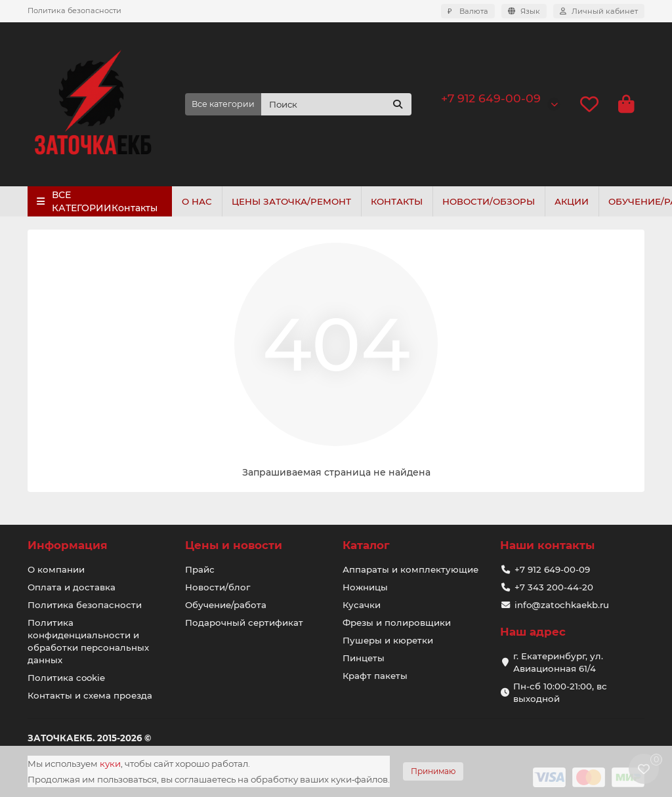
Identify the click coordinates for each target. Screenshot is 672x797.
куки (110, 764)
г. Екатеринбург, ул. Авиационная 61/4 (558, 662)
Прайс (200, 569)
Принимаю (433, 771)
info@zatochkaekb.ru (562, 605)
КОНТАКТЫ (403, 201)
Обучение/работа (226, 605)
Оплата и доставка (72, 587)
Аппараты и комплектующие (410, 569)
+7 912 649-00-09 (491, 98)
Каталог (366, 545)
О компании (56, 569)
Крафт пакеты (375, 676)
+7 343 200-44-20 (554, 587)
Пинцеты (364, 658)
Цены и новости (234, 545)
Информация (68, 545)
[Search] (336, 104)
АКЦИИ (583, 201)
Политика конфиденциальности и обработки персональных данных (88, 641)
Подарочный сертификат (244, 623)
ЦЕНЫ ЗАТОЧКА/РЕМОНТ (295, 201)
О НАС (198, 201)
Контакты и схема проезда (90, 695)
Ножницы (365, 587)
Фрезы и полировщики (397, 623)
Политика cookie (66, 678)
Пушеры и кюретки (388, 640)
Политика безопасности (74, 10)
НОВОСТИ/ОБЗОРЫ (498, 201)
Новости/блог (218, 587)
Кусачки (362, 605)
